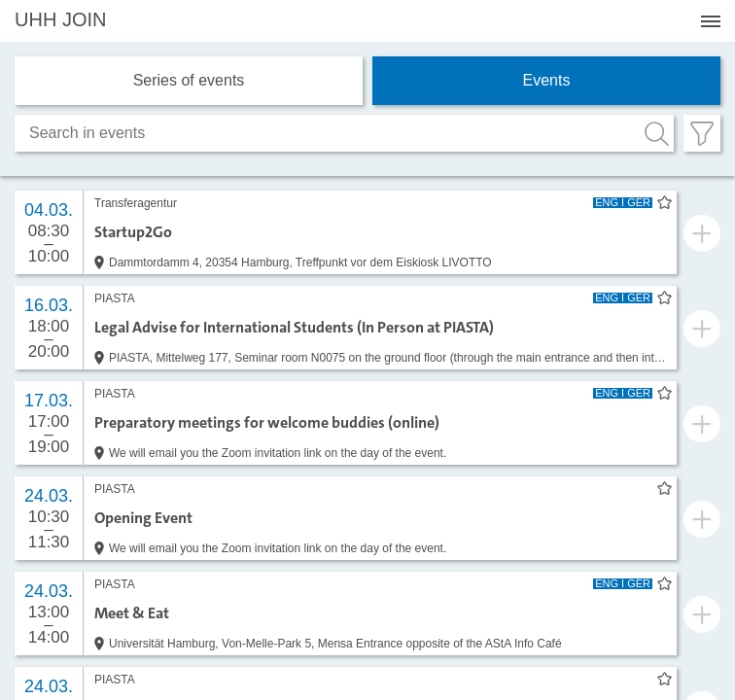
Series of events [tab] (189, 80)
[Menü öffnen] (711, 21)
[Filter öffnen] (702, 133)
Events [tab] (547, 80)
